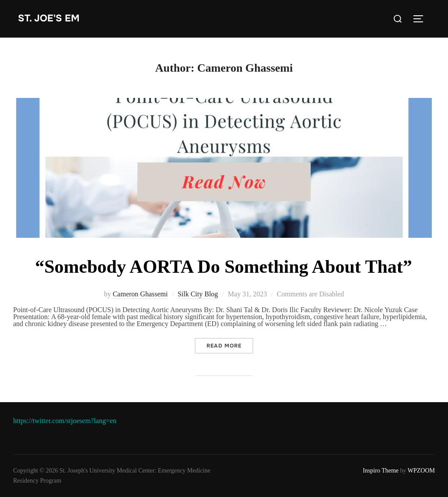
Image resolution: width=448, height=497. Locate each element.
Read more (230, 346)
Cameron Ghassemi (140, 294)
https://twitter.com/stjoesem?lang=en (65, 421)
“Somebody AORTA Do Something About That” (224, 267)
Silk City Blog (198, 294)
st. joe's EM (49, 18)
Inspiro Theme (381, 471)
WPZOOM (421, 471)
